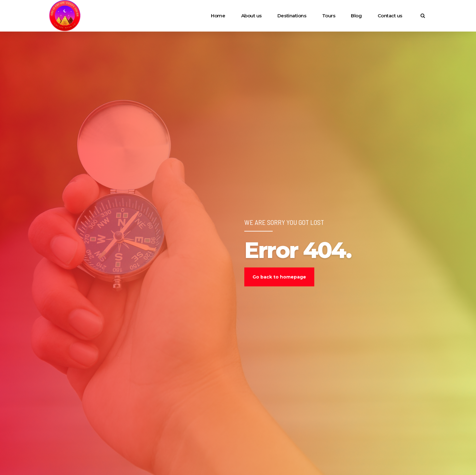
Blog (356, 16)
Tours (329, 16)
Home (218, 16)
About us (251, 16)
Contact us (390, 16)
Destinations (292, 16)
